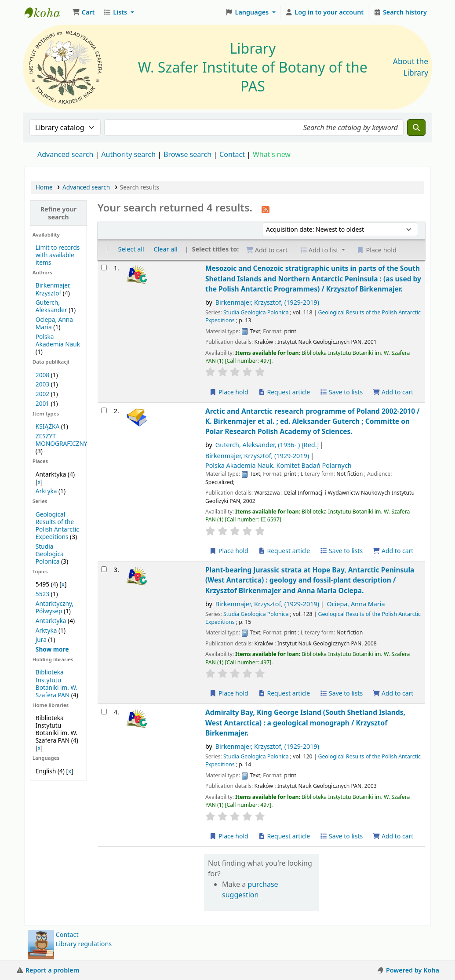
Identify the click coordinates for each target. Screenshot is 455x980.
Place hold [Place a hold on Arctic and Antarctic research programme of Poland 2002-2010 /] (229, 551)
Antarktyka (51, 621)
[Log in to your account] (325, 12)
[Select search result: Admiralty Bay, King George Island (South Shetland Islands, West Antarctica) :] (104, 712)
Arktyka (46, 491)
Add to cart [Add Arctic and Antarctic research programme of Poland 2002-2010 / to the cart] (393, 551)
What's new (272, 154)
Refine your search (59, 213)
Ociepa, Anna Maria (356, 604)
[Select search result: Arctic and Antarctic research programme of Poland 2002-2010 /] (104, 410)
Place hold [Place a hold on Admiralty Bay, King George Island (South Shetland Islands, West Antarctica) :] (229, 836)
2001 (42, 403)
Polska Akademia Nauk (58, 340)
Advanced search (65, 154)
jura (41, 639)
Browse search (187, 154)
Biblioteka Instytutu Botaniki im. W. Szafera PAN (56, 683)
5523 (42, 594)
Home (44, 187)
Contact (67, 934)
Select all (131, 249)
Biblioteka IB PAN (47, 12)
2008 (42, 375)
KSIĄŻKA (47, 426)
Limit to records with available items (58, 255)
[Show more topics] (52, 649)
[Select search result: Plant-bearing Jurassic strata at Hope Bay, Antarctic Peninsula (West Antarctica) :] (104, 569)
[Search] (416, 128)
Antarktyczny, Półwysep (55, 607)
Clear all (165, 249)
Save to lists (341, 392)
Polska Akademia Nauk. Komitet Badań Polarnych (278, 465)
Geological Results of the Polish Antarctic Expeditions (57, 525)
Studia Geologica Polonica (50, 554)
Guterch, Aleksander (51, 306)
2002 (42, 394)
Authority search (128, 154)
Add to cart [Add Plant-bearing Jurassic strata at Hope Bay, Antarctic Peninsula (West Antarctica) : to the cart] (393, 693)
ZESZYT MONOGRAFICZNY (62, 440)
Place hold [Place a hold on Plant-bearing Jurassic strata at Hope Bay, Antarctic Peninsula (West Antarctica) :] (229, 693)
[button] (83, 12)
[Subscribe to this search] (266, 209)
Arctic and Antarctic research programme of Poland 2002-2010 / (313, 421)
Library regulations (84, 944)
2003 (42, 384)
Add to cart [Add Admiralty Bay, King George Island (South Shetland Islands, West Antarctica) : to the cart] (393, 836)
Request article (284, 392)
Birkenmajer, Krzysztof (53, 289)
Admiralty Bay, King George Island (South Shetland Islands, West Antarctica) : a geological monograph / (305, 723)
